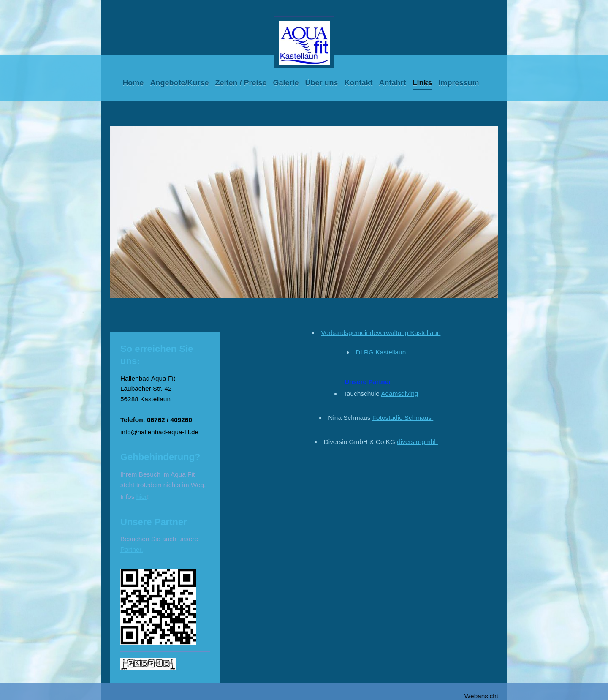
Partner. (132, 549)
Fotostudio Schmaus (403, 418)
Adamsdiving (399, 394)
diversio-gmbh (417, 442)
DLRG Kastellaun (381, 352)
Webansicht (481, 696)
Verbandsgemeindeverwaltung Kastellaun (381, 333)
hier (142, 497)
